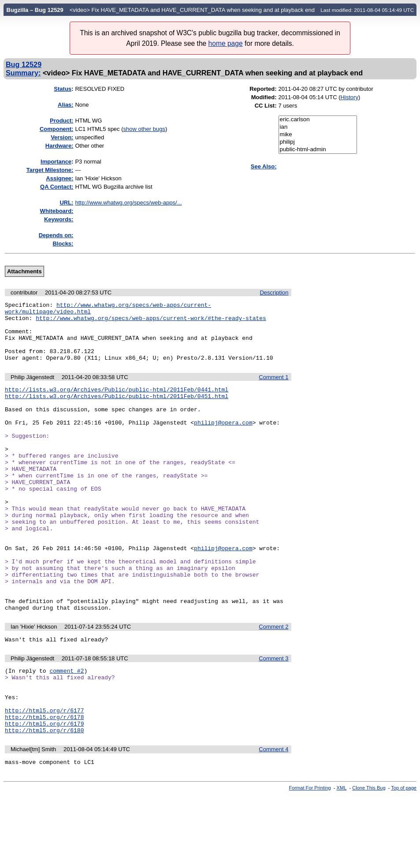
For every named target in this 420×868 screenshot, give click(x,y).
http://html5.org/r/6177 (44, 778)
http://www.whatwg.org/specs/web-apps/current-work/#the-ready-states (151, 322)
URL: (66, 203)
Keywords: (59, 219)
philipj (318, 142)
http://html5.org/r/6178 (44, 786)
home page (226, 43)
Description (274, 292)
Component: (57, 129)
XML (342, 861)
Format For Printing (310, 861)
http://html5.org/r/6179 (44, 793)
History (349, 97)
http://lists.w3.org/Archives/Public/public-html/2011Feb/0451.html (117, 410)
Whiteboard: (57, 211)
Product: (61, 121)
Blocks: (63, 244)
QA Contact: (57, 187)
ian (318, 127)
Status (63, 89)
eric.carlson (318, 120)
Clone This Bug (369, 861)
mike (318, 135)
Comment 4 (273, 821)
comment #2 (67, 730)
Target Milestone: (50, 170)
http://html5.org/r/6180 (44, 801)
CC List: (266, 106)
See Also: (264, 166)
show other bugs (144, 129)
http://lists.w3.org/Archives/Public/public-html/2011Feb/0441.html (117, 402)
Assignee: (59, 178)
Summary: (23, 73)
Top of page (404, 861)
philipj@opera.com (223, 442)
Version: (62, 137)
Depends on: (56, 235)
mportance (56, 162)
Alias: (65, 105)
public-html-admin (318, 150)
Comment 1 (273, 389)
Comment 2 (273, 684)
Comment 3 (273, 717)
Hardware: (59, 146)
